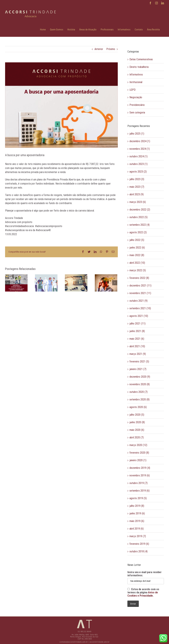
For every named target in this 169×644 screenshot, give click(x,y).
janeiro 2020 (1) (138, 460)
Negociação (136, 97)
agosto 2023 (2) (138, 172)
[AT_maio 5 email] (61, 105)
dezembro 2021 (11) (140, 286)
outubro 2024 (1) (138, 156)
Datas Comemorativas (141, 59)
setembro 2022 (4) (140, 225)
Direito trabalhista (139, 67)
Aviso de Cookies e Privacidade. (143, 594)
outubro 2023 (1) (138, 164)
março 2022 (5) (138, 270)
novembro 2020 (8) (140, 384)
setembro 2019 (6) (140, 491)
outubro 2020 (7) (138, 392)
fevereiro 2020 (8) (139, 453)
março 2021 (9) (138, 354)
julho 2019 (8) (137, 506)
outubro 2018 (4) (138, 551)
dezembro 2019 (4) (140, 468)
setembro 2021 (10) (140, 308)
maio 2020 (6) (137, 430)
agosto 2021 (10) (139, 316)
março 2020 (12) (138, 445)
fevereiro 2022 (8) (139, 278)
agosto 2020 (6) (138, 407)
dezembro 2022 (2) (140, 210)
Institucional (136, 82)
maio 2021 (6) (137, 339)
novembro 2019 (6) (140, 475)
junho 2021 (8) (137, 331)
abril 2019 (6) (137, 529)
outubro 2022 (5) (138, 217)
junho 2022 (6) (137, 248)
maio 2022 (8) (137, 255)
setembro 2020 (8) (140, 399)
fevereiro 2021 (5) (139, 362)
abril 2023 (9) (137, 194)
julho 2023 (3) (137, 179)
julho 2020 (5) (137, 415)
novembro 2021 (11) (140, 293)
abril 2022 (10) (137, 263)
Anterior (99, 49)
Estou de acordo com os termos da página (143, 592)
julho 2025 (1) (137, 134)
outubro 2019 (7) (138, 483)
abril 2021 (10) (137, 346)
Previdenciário (137, 105)
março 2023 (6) (138, 202)
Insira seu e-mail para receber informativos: (144, 574)
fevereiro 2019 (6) (139, 544)
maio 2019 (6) (137, 521)
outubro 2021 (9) (138, 301)
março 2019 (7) (138, 536)
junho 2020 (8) (137, 422)
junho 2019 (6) (137, 513)
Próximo (111, 49)
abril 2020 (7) (137, 437)
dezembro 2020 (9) (140, 377)
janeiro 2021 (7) (138, 369)
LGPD (132, 90)
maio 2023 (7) (137, 187)
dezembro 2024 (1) (140, 141)
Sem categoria (137, 113)
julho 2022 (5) (137, 240)
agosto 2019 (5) (138, 498)
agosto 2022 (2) (138, 232)
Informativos (136, 75)
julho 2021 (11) (137, 324)
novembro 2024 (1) (140, 149)
